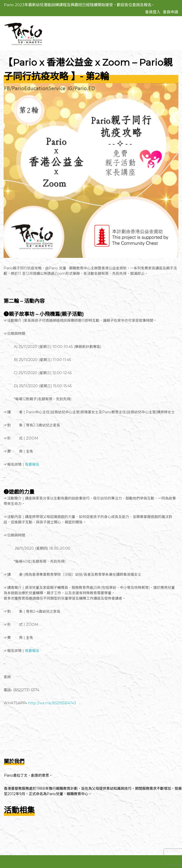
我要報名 (32, 464)
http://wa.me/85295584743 (52, 703)
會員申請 (170, 12)
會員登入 (153, 12)
